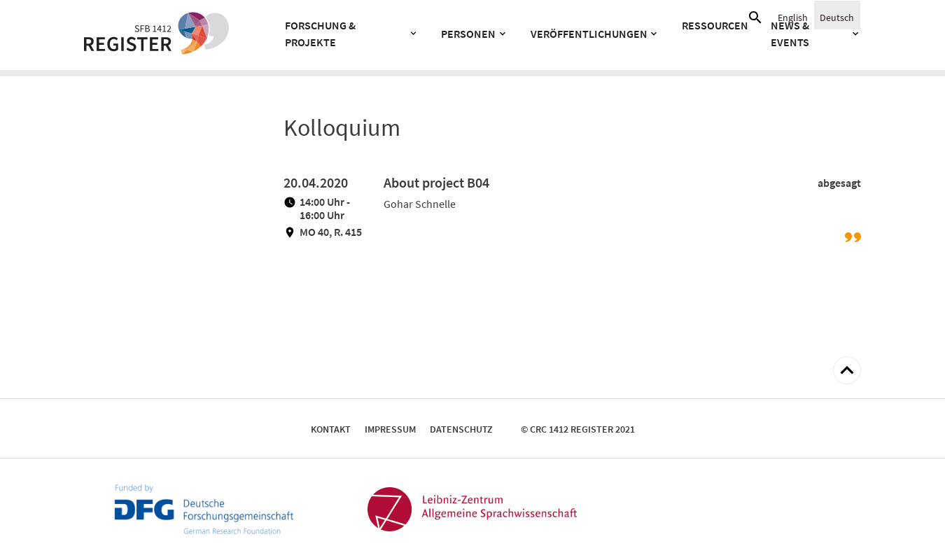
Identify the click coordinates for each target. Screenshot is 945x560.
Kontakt (331, 429)
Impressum (390, 429)
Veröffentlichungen (589, 34)
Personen (468, 34)
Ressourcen (715, 25)
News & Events (790, 34)
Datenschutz (461, 429)
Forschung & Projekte (320, 34)
